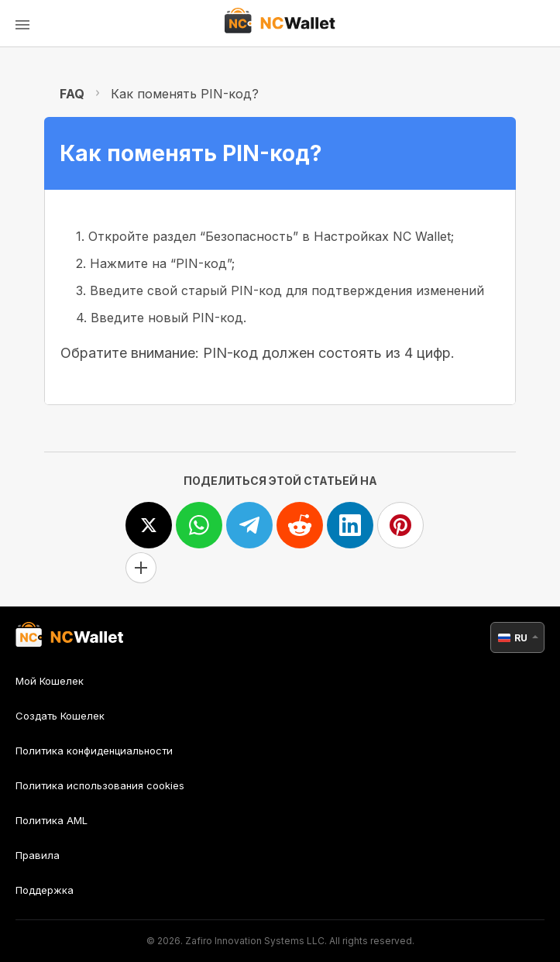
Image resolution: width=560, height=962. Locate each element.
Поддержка (45, 890)
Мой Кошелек (50, 681)
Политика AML (52, 820)
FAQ (72, 94)
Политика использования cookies (100, 785)
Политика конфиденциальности (94, 751)
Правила (38, 855)
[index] (280, 23)
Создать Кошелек (60, 716)
